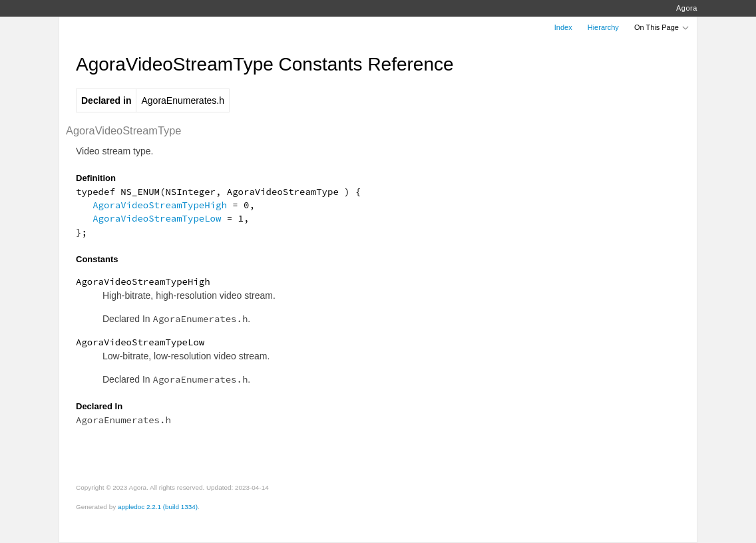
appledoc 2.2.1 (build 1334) (158, 507)
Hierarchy (603, 27)
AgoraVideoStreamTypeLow (157, 218)
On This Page (662, 27)
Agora (687, 8)
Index (563, 27)
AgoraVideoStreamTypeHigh (160, 205)
